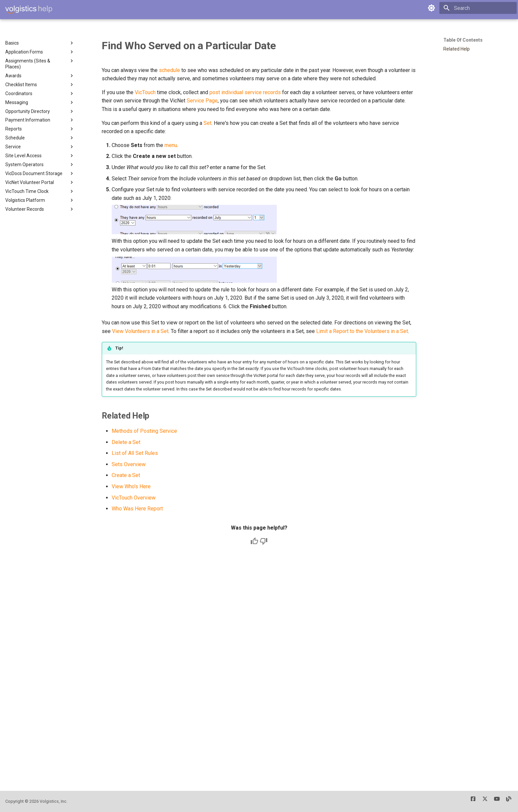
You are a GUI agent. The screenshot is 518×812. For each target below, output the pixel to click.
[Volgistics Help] (29, 10)
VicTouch (145, 92)
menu (171, 145)
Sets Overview (129, 464)
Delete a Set (126, 442)
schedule (169, 70)
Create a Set (126, 475)
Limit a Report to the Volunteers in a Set (362, 331)
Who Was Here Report (137, 509)
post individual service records (245, 92)
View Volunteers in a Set (140, 331)
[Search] (478, 8)
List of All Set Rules (135, 453)
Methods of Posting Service (144, 431)
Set (207, 123)
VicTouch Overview (134, 498)
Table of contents (463, 40)
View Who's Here (131, 486)
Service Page (202, 101)
